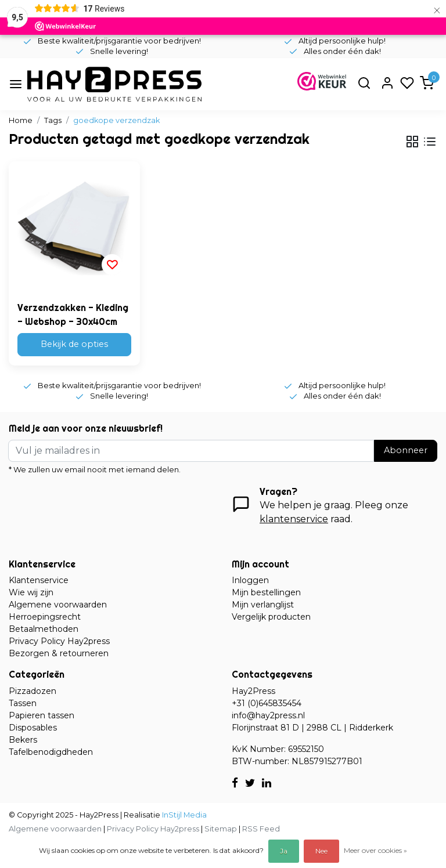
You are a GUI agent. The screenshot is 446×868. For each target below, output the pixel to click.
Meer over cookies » (375, 850)
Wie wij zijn (31, 592)
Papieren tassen (42, 715)
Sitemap (221, 829)
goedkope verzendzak (116, 120)
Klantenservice (39, 580)
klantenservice (294, 519)
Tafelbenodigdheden (51, 752)
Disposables (33, 728)
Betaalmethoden (44, 629)
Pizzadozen (33, 691)
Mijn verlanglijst (263, 605)
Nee (321, 851)
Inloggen (250, 580)
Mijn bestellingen (266, 592)
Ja (284, 851)
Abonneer (406, 450)
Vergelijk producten (271, 617)
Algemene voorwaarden (58, 605)
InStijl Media (184, 815)
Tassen (23, 703)
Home (21, 120)
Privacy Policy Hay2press (59, 641)
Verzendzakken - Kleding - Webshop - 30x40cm (73, 314)
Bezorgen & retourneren (59, 653)
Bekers (23, 740)
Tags (53, 120)
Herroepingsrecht (45, 617)
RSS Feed (261, 829)
